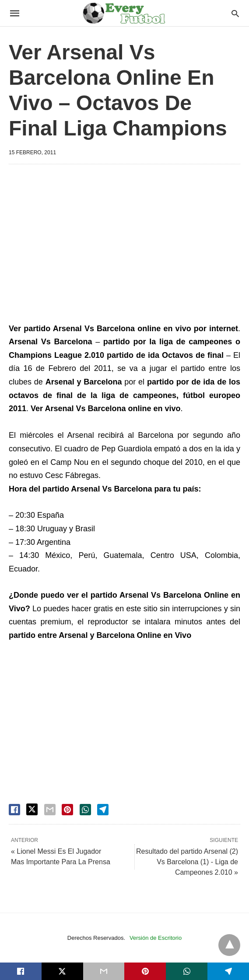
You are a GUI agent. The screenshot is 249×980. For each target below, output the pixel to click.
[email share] (50, 810)
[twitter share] (32, 809)
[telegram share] (103, 810)
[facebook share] (14, 810)
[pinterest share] (67, 810)
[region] (124, 245)
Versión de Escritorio (156, 938)
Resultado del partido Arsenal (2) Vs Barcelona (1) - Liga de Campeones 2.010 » (187, 862)
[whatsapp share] (85, 810)
